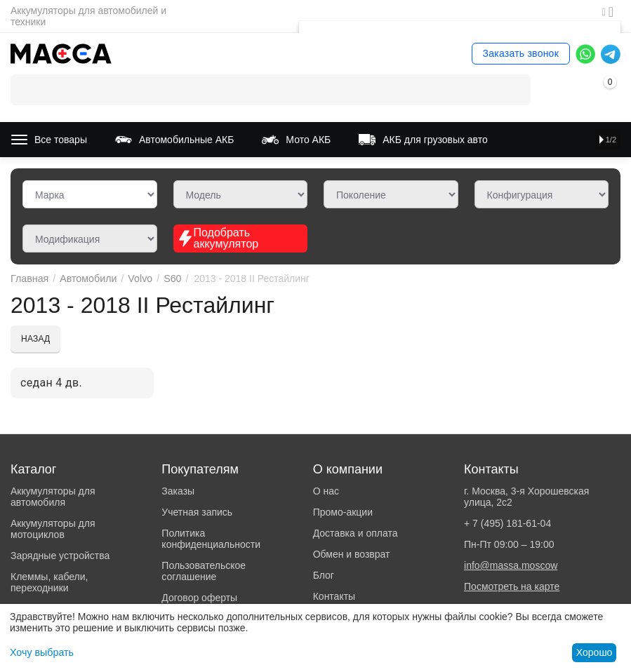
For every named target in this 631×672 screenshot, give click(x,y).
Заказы (178, 491)
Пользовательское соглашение (204, 571)
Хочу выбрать (41, 652)
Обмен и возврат (352, 554)
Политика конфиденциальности (211, 539)
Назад (35, 339)
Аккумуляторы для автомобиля (53, 497)
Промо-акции (343, 512)
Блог (324, 575)
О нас (326, 491)
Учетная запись (197, 512)
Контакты (334, 596)
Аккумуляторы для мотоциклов (53, 529)
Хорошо (595, 652)
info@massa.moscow (511, 565)
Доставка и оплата (356, 533)
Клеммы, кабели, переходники (49, 582)
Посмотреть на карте (512, 586)
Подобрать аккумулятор (218, 238)
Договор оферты (199, 598)
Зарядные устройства (60, 556)
